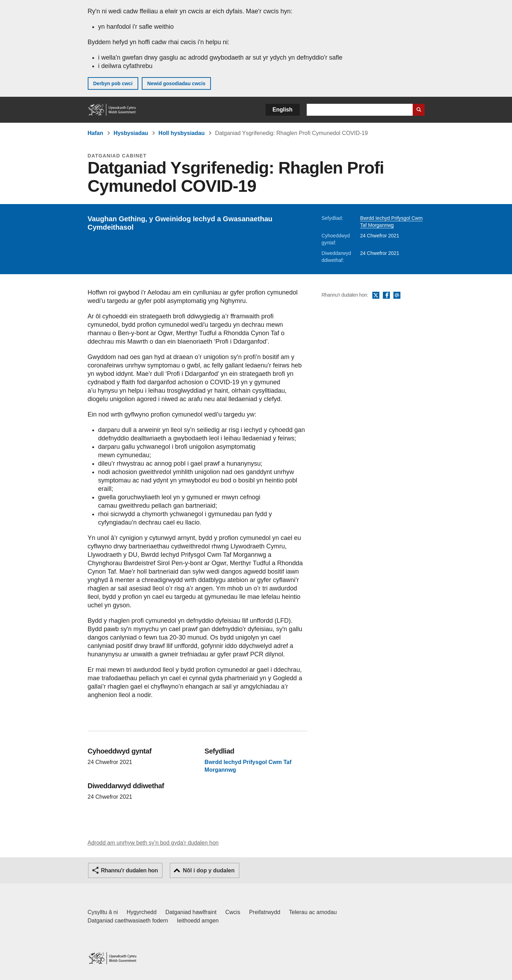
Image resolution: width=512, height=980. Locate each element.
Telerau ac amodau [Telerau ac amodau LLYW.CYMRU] (313, 912)
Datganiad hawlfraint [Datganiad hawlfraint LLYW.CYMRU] (191, 912)
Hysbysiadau (131, 133)
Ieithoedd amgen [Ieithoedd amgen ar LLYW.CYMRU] (198, 921)
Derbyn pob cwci (113, 83)
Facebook (386, 296)
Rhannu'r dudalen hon (129, 870)
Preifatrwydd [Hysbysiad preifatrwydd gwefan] (265, 912)
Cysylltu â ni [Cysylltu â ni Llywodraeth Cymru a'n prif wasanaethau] (103, 912)
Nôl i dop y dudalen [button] (209, 870)
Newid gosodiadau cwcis (177, 83)
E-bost (397, 296)
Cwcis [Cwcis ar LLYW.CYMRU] (233, 912)
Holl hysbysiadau (182, 133)
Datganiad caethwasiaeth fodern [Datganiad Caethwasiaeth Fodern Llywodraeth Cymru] (128, 921)
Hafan (95, 133)
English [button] (283, 110)
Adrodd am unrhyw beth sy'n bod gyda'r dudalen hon (153, 843)
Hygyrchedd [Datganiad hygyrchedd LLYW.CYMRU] (142, 912)
